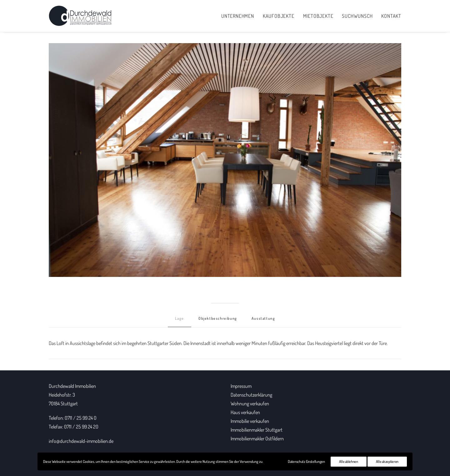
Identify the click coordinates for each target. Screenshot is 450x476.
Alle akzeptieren (387, 461)
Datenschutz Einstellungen (306, 461)
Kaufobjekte (279, 16)
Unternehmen (238, 16)
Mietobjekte (318, 16)
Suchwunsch (357, 16)
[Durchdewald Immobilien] (80, 16)
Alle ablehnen (349, 461)
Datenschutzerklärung (251, 395)
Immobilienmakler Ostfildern (257, 438)
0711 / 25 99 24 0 (81, 418)
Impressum (241, 386)
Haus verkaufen (245, 412)
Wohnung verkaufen (250, 403)
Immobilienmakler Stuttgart (257, 430)
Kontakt (391, 16)
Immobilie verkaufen (250, 421)
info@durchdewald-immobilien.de (81, 441)
